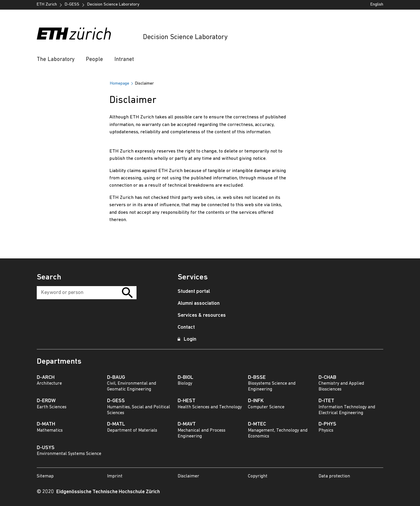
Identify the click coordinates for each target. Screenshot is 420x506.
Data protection (334, 476)
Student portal (194, 291)
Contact (186, 327)
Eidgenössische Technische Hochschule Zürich (108, 492)
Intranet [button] (124, 60)
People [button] (94, 60)
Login (187, 339)
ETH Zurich (47, 5)
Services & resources (202, 315)
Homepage (120, 84)
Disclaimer (188, 476)
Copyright (258, 476)
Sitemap (45, 476)
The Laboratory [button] (56, 60)
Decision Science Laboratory (185, 37)
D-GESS (72, 5)
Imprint (115, 476)
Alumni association (199, 303)
